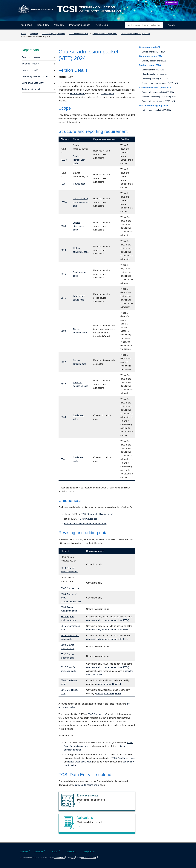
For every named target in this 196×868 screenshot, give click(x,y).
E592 (63, 362)
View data (59, 25)
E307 (64, 184)
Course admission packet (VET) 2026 (135, 34)
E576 (63, 298)
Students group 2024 (150, 65)
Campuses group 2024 (151, 56)
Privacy (55, 851)
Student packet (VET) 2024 (154, 70)
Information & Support (80, 25)
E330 (63, 226)
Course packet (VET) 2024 (153, 52)
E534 (64, 202)
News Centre (102, 25)
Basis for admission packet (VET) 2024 (159, 97)
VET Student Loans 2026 (79, 34)
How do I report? (30, 70)
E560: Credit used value (123, 758)
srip (73, 858)
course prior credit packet (109, 684)
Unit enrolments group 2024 (154, 106)
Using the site (89, 851)
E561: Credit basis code (80, 762)
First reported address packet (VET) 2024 (160, 83)
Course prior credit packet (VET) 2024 (158, 101)
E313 (64, 160)
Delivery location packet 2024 (155, 61)
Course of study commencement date (81, 202)
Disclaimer (39, 851)
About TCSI (26, 25)
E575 (63, 274)
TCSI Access (171, 3)
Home (24, 34)
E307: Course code (89, 519)
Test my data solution (32, 89)
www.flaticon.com (89, 858)
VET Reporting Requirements (53, 34)
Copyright (24, 851)
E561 (63, 459)
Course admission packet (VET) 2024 (158, 92)
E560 (63, 417)
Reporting (34, 34)
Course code (79, 184)
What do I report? (30, 64)
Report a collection (31, 57)
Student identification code (79, 160)
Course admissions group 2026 (105, 34)
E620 (63, 250)
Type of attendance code (78, 226)
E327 (63, 384)
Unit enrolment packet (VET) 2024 (157, 110)
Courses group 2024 (150, 47)
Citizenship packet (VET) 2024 (155, 79)
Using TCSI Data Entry (33, 83)
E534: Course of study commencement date (85, 524)
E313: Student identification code (97, 514)
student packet (78, 93)
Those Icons (60, 858)
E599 (63, 331)
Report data (43, 25)
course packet (108, 93)
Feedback (72, 851)
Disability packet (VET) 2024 (154, 74)
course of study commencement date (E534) (108, 620)
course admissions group (87, 785)
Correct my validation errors (35, 76)
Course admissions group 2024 (155, 88)
